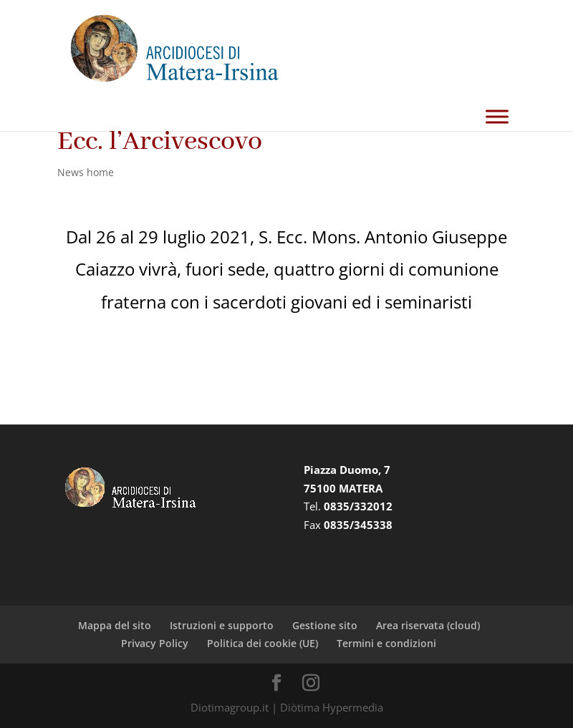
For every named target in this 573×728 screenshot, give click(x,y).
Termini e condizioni (386, 643)
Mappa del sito (115, 625)
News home (86, 172)
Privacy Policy (155, 643)
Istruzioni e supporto (222, 625)
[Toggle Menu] (497, 116)
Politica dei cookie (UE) (263, 643)
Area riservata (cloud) (428, 625)
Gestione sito (325, 625)
